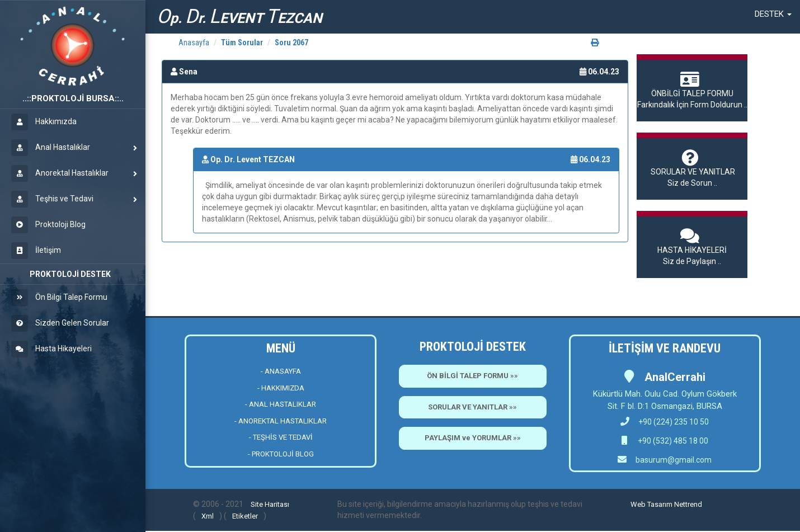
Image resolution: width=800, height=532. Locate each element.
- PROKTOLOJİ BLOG (281, 454)
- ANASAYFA (281, 371)
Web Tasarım (651, 504)
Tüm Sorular (242, 43)
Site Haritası (270, 504)
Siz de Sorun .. (692, 168)
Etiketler (245, 516)
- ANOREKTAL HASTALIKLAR (281, 421)
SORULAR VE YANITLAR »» (472, 407)
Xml (208, 516)
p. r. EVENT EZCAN (239, 17)
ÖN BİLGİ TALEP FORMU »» (472, 376)
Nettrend (688, 504)
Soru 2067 (291, 43)
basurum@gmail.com (674, 460)
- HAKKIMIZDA (281, 388)
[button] (773, 14)
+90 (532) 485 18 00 (672, 441)
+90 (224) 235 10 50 (665, 422)
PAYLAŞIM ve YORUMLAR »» (473, 438)
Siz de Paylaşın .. (692, 247)
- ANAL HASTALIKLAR (281, 404)
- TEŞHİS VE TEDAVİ (281, 437)
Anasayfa (194, 43)
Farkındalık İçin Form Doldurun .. (692, 90)
